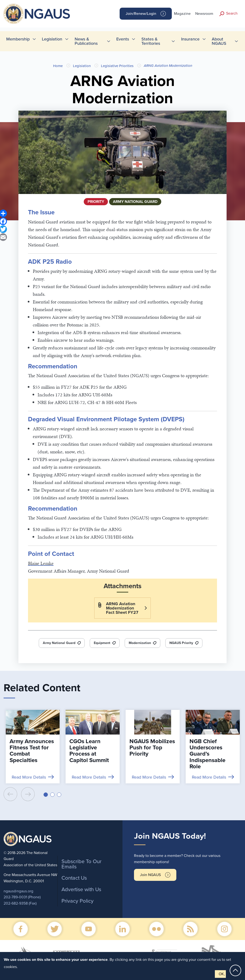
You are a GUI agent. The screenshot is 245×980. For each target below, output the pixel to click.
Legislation (82, 66)
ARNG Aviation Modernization (168, 66)
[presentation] (10, 794)
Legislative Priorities (117, 66)
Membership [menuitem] (18, 39)
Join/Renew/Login (141, 14)
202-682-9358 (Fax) (20, 903)
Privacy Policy (78, 901)
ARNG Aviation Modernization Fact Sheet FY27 (122, 608)
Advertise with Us (81, 889)
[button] (46, 795)
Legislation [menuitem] (52, 39)
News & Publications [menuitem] (86, 41)
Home (58, 66)
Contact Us (74, 878)
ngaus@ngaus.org (18, 891)
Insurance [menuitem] (190, 39)
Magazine (182, 14)
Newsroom (204, 14)
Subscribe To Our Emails (81, 864)
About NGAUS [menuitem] (219, 41)
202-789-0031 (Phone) (22, 897)
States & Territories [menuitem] (151, 41)
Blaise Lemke (41, 563)
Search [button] (232, 13)
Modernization (140, 643)
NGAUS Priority (181, 643)
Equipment (102, 643)
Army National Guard (59, 643)
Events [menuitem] (123, 39)
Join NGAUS (150, 875)
